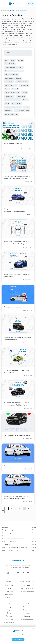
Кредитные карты (11, 85)
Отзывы (27, 613)
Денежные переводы (12, 93)
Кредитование (10, 64)
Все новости (27, 585)
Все (6, 60)
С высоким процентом (10, 533)
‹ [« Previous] (3, 509)
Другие (24, 93)
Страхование (17, 103)
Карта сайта (9, 597)
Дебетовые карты (22, 82)
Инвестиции (21, 96)
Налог (7, 103)
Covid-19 (15, 89)
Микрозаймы (9, 82)
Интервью (8, 111)
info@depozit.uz (27, 619)
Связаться (9, 591)
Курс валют (27, 607)
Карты (9, 613)
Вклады (21, 60)
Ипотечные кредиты (12, 75)
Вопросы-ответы (27, 588)
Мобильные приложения (13, 107)
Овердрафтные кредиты (13, 78)
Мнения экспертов (27, 591)
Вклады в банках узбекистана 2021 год (15, 548)
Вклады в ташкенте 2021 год (12, 551)
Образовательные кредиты (14, 71)
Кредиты (9, 610)
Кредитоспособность (22, 111)
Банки (13, 60)
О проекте (9, 585)
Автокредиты (9, 96)
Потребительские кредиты (14, 67)
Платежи (9, 616)
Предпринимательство (12, 100)
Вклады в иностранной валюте (12, 530)
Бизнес (26, 100)
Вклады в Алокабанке (9, 542)
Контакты (27, 616)
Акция (7, 89)
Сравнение (27, 610)
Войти (31, 3)
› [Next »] (3, 512)
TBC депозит (6, 545)
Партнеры (9, 594)
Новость (27, 107)
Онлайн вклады (7, 536)
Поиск (9, 588)
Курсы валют (24, 85)
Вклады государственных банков (13, 539)
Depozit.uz (5, 11)
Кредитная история (11, 114)
